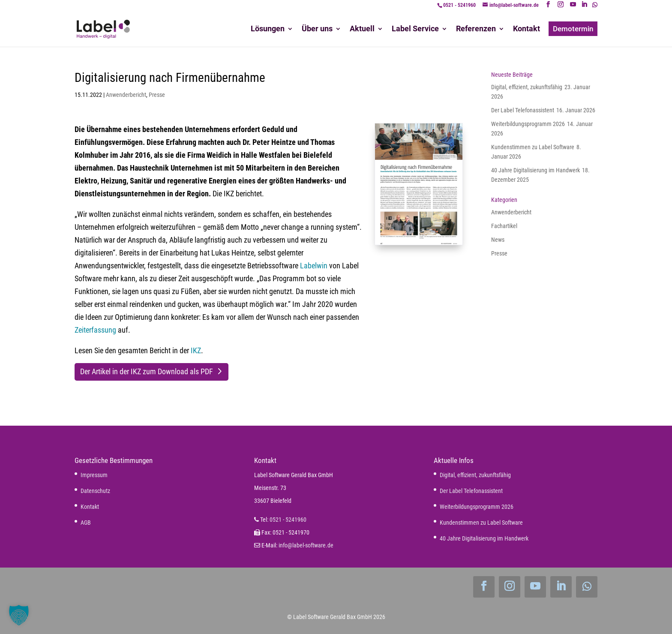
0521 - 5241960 (459, 5)
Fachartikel (504, 226)
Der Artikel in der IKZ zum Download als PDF (147, 371)
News (498, 240)
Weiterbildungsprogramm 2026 (528, 124)
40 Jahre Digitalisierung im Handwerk (535, 170)
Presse (157, 95)
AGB (86, 523)
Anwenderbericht (126, 95)
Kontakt (90, 507)
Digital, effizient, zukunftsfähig (527, 87)
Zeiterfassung (95, 330)
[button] (19, 615)
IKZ (196, 350)
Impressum (94, 475)
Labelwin (314, 266)
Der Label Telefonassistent (523, 110)
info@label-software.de (306, 545)
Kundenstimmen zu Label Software (533, 147)
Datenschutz (95, 491)
